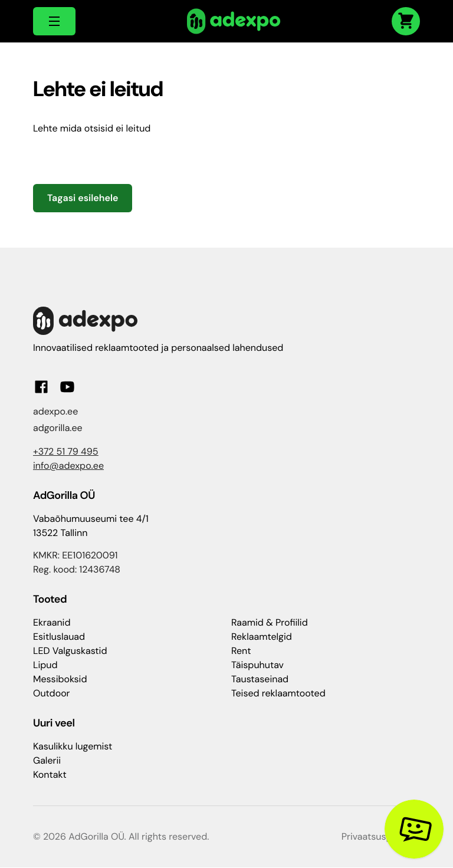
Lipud (45, 665)
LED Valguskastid (70, 651)
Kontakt (50, 775)
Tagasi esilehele (83, 198)
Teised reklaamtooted (278, 693)
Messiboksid (60, 679)
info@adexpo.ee (68, 466)
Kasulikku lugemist (73, 746)
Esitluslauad (59, 637)
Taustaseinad (260, 679)
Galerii (47, 760)
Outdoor (52, 693)
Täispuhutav (257, 665)
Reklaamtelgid (262, 637)
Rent (241, 651)
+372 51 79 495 (66, 451)
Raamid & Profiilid (270, 622)
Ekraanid (52, 622)
